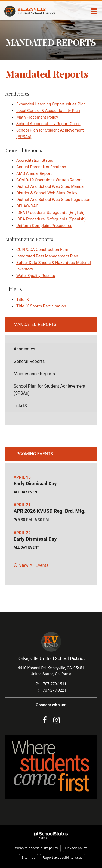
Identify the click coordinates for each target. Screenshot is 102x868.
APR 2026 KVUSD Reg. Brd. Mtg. (50, 511)
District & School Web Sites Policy (47, 193)
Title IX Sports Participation (41, 306)
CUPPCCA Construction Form (43, 250)
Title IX (23, 300)
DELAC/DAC (27, 206)
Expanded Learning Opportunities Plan (51, 104)
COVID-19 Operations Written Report (49, 180)
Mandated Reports (35, 324)
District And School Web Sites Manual (50, 186)
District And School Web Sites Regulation (53, 200)
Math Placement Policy (37, 117)
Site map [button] (28, 858)
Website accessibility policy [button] (37, 848)
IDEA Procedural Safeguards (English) (50, 213)
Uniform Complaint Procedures (44, 226)
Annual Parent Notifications (41, 167)
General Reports (29, 361)
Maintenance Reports (34, 374)
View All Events (34, 565)
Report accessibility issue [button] (63, 858)
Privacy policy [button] (76, 848)
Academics (24, 349)
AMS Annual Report (34, 173)
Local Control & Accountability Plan (48, 111)
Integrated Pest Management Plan (47, 256)
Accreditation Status (35, 160)
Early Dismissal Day (35, 483)
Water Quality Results (36, 276)
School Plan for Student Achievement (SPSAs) (50, 390)
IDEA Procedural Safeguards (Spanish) (51, 219)
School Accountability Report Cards (48, 124)
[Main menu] (94, 11)
